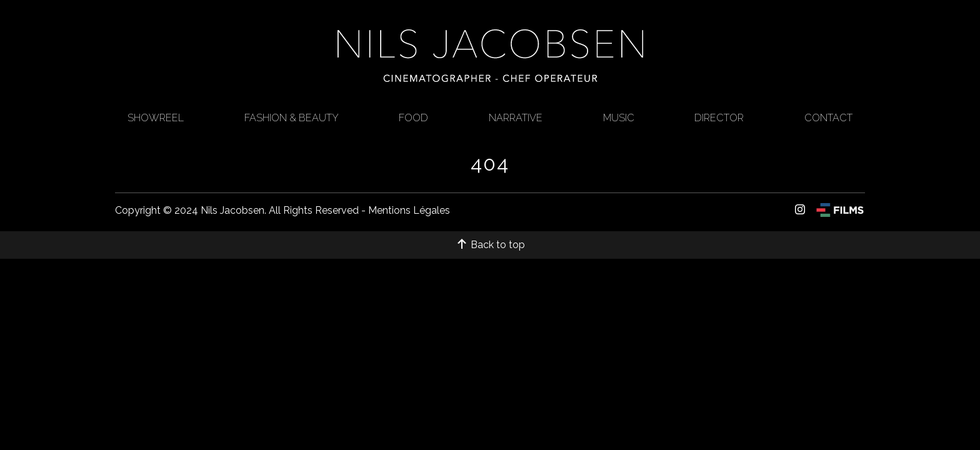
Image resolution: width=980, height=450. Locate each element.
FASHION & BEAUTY (292, 118)
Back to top (490, 245)
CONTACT (828, 118)
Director (719, 118)
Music (619, 118)
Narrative (516, 118)
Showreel (156, 118)
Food (413, 118)
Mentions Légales (409, 210)
